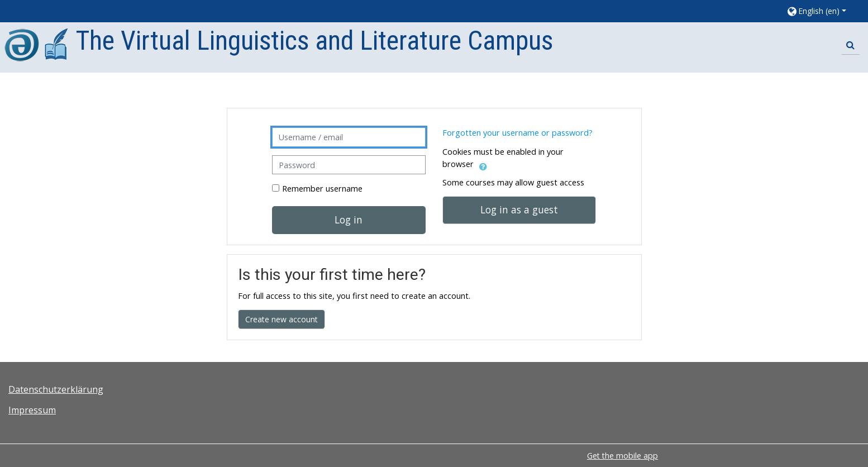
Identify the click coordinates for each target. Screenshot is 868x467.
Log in (349, 220)
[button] (822, 11)
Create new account (282, 319)
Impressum (32, 410)
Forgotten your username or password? (518, 133)
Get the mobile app (623, 456)
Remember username (322, 189)
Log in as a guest (519, 209)
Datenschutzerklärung (56, 389)
